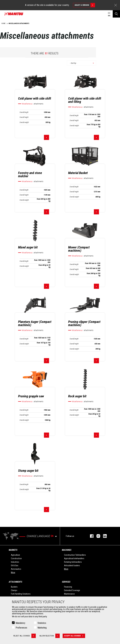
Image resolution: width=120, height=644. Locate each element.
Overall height (24, 117)
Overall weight (24, 122)
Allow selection (50, 636)
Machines (67, 550)
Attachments (15, 582)
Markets (13, 550)
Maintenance (69, 594)
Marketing (42, 628)
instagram (97, 536)
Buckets (14, 587)
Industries (15, 562)
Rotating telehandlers (73, 562)
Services (66, 582)
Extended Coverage (72, 590)
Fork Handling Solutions (21, 594)
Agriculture (15, 555)
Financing (68, 587)
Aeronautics (16, 569)
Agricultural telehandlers (74, 558)
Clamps (14, 590)
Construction (16, 558)
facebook (90, 536)
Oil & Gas (15, 565)
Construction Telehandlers (75, 555)
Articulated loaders (72, 565)
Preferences (21, 628)
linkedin (103, 536)
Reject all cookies (25, 636)
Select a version (85, 5)
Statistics (42, 623)
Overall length (24, 112)
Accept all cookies (75, 636)
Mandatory (20, 623)
